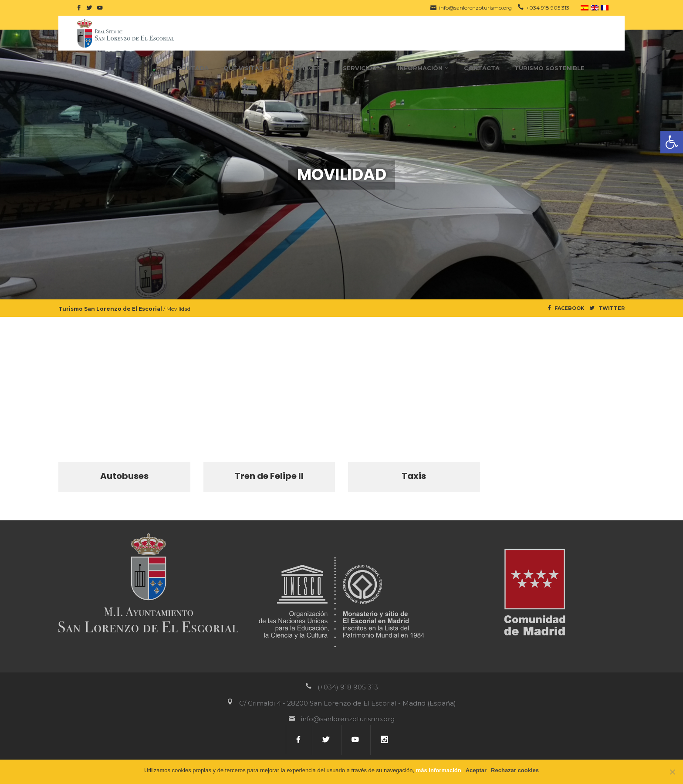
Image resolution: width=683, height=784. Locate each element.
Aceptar (476, 770)
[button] (672, 142)
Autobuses (124, 476)
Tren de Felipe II (269, 476)
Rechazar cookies (515, 770)
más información (439, 770)
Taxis (414, 476)
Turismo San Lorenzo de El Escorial (110, 309)
